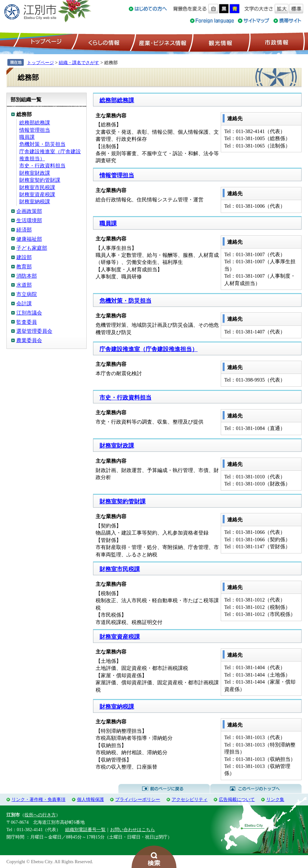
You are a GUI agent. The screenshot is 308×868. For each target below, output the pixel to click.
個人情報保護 (90, 799)
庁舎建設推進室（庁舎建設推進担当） (149, 349)
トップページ (45, 42)
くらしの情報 (103, 42)
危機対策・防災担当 (42, 144)
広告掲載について (237, 799)
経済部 (24, 230)
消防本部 (27, 276)
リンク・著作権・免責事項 (38, 799)
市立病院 (27, 294)
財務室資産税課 (37, 194)
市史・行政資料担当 (42, 166)
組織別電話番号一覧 (85, 830)
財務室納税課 (35, 202)
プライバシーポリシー (138, 799)
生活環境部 (29, 220)
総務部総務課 (35, 123)
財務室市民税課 (37, 187)
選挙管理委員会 (34, 331)
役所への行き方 (40, 815)
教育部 (24, 267)
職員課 (27, 137)
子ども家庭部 (32, 248)
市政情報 (276, 42)
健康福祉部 (29, 239)
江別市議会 (29, 313)
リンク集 (275, 799)
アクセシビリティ (190, 799)
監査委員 (27, 322)
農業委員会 (29, 340)
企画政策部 (29, 211)
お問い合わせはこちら (133, 830)
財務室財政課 (35, 173)
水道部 (24, 285)
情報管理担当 (35, 130)
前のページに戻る (164, 789)
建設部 (24, 257)
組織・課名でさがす (79, 63)
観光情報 (220, 42)
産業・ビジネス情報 (161, 42)
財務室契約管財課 (40, 180)
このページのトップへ (256, 789)
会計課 (24, 303)
